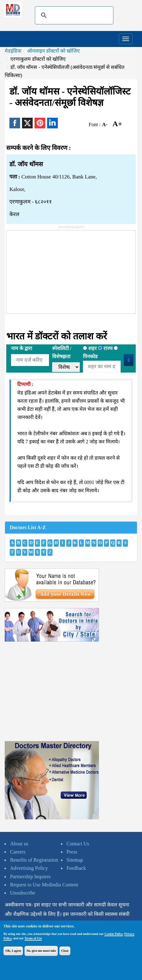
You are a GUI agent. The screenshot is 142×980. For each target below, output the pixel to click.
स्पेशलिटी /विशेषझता (62, 352)
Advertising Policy (29, 868)
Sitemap (75, 860)
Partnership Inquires (30, 877)
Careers (18, 852)
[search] (73, 15)
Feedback (76, 868)
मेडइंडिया (13, 51)
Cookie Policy (113, 934)
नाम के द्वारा (22, 348)
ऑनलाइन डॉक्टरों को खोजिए (53, 51)
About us (19, 844)
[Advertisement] (54, 270)
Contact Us (78, 844)
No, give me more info (41, 951)
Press (72, 852)
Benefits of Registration (34, 860)
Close (65, 951)
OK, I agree (13, 951)
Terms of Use (33, 938)
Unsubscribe (23, 893)
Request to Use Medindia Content (44, 885)
